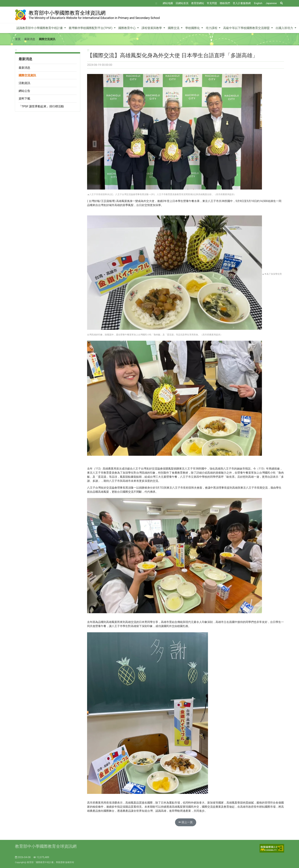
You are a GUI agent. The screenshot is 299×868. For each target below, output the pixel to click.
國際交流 (174, 28)
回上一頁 (186, 822)
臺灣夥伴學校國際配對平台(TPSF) (91, 28)
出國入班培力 (285, 28)
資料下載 (24, 99)
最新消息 (24, 68)
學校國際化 (193, 28)
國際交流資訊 (27, 75)
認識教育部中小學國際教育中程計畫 (40, 28)
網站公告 (24, 91)
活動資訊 (24, 83)
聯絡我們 (225, 3)
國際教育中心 (127, 28)
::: (156, 3)
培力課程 (212, 28)
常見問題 (212, 3)
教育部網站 (198, 3)
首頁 (18, 39)
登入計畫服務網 (242, 3)
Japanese (271, 3)
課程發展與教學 (152, 28)
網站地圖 (168, 3)
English (258, 3)
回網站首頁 (182, 3)
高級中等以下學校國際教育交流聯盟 (247, 28)
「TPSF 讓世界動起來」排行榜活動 (41, 106)
